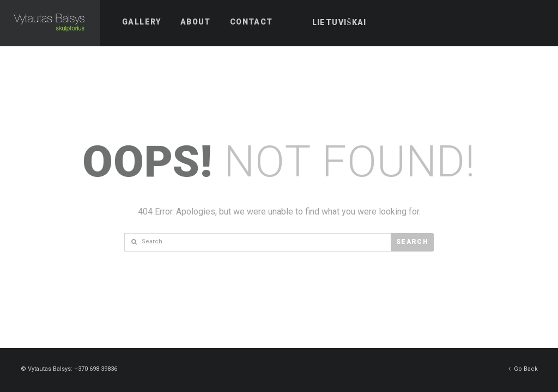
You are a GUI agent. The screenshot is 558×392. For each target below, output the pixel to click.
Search (412, 242)
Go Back (523, 368)
